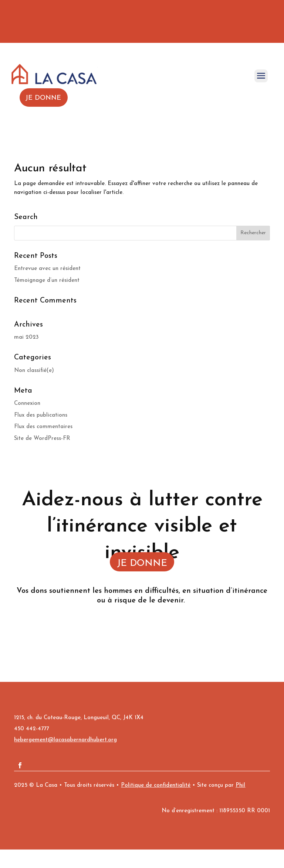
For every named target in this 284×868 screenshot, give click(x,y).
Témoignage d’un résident (47, 281)
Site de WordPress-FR (42, 439)
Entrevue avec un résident (47, 269)
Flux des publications (41, 415)
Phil (240, 785)
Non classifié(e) (34, 371)
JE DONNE (142, 563)
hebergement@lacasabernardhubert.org (65, 740)
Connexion (27, 404)
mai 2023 (26, 337)
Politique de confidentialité (156, 785)
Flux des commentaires (43, 427)
